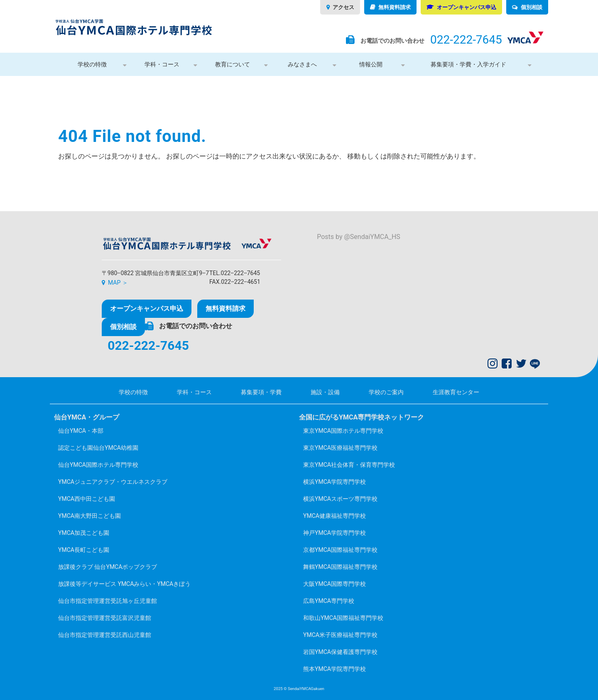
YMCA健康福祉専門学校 (335, 516)
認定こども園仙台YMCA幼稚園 (98, 448)
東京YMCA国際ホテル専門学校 (343, 431)
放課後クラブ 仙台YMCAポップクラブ (108, 567)
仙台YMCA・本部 (81, 431)
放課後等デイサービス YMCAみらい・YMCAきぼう (124, 584)
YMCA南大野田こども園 (89, 516)
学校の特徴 (92, 64)
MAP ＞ (118, 283)
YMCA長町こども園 (84, 550)
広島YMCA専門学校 (329, 601)
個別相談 (532, 7)
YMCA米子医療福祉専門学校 (340, 635)
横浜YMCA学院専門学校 (335, 482)
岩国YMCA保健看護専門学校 (340, 652)
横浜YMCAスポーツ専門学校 (340, 499)
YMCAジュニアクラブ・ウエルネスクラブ (113, 482)
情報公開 (371, 64)
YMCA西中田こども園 (87, 499)
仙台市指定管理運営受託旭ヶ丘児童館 (108, 601)
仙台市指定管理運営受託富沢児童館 (105, 618)
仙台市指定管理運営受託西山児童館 (105, 635)
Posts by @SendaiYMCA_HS (359, 237)
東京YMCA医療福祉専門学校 (340, 448)
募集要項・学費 (261, 392)
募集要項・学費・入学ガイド (468, 64)
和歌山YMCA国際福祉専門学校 (343, 618)
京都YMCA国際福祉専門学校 (340, 550)
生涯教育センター (456, 392)
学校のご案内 (386, 392)
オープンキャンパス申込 (467, 7)
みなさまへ (302, 64)
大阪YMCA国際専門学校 (335, 584)
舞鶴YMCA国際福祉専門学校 (340, 567)
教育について (233, 64)
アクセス (343, 7)
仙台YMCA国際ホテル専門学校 (98, 465)
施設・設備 (325, 392)
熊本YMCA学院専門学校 (335, 669)
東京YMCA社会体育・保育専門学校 (349, 465)
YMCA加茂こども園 (84, 533)
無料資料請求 (395, 7)
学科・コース (162, 64)
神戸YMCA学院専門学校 (335, 533)
